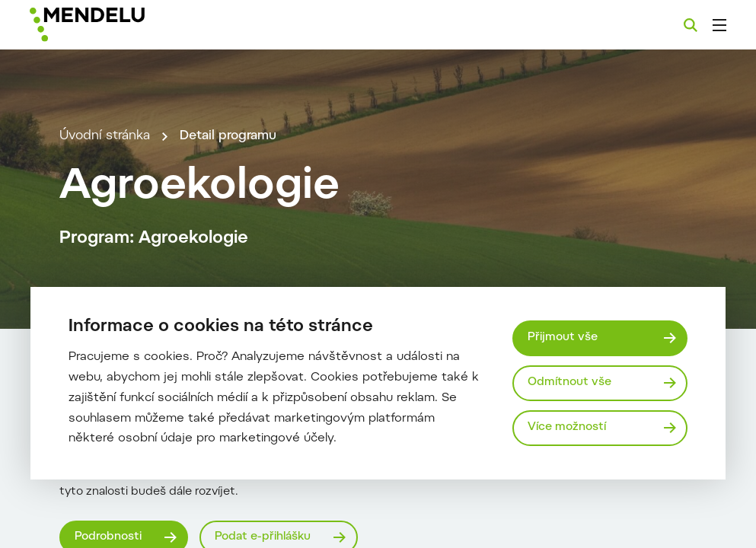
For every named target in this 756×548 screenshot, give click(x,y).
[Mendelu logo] (113, 25)
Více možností (567, 427)
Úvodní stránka (105, 136)
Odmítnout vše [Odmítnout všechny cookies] (569, 382)
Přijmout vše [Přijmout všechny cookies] (563, 338)
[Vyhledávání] (691, 25)
